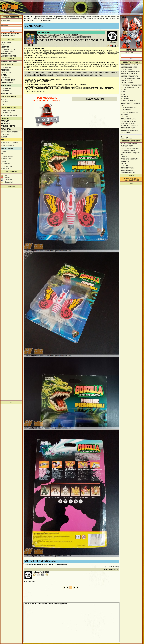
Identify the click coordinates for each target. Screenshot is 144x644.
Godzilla (67, 37)
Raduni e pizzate (8, 126)
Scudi (3, 161)
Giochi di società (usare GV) (131, 154)
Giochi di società (128, 128)
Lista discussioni (112, 567)
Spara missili (6, 166)
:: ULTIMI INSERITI (127, 53)
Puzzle (123, 163)
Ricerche (5, 102)
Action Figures (43, 37)
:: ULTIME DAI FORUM (9, 62)
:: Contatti (5, 47)
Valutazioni (6, 73)
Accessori (5, 164)
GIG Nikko (125, 114)
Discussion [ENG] (8, 80)
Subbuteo (125, 161)
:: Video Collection (9, 56)
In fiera (4, 75)
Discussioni (6, 68)
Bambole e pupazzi (128, 101)
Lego (123, 94)
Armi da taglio (7, 156)
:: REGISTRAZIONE (8, 36)
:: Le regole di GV (8, 49)
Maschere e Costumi (129, 159)
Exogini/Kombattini (128, 108)
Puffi (123, 105)
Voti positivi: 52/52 (69, 35)
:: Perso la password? (11, 34)
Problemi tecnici (8, 110)
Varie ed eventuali (9, 115)
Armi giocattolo (128, 123)
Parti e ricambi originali (131, 78)
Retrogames (126, 132)
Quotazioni (6, 78)
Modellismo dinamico (130, 148)
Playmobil (125, 99)
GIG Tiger (124, 117)
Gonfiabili (125, 166)
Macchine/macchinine (130, 112)
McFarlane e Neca (128, 121)
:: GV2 (3, 45)
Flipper (124, 157)
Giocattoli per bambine (130, 103)
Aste (3, 104)
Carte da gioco (127, 146)
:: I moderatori (7, 52)
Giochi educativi (127, 168)
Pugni (3, 151)
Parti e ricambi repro (130, 87)
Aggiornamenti (7, 145)
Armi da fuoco (7, 159)
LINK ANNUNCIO (30, 582)
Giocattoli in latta (128, 119)
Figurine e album (128, 150)
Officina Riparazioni (9, 132)
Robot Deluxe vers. (129, 67)
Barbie (123, 92)
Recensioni (6, 70)
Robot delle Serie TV (129, 65)
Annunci (80, 35)
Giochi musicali (127, 170)
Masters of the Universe (131, 85)
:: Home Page (6, 43)
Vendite (4, 99)
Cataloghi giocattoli (129, 130)
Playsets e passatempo (130, 126)
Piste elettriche (128, 172)
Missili (4, 154)
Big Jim (123, 90)
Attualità (5, 121)
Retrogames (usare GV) (131, 144)
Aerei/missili (126, 110)
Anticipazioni (6, 93)
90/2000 (56, 37)
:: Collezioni (6, 54)
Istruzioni (5, 169)
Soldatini (124, 96)
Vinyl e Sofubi (126, 81)
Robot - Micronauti (129, 74)
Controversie (7, 113)
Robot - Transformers (130, 72)
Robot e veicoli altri (129, 76)
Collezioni (5, 134)
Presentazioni (7, 83)
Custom (4, 137)
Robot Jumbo (126, 69)
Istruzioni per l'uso (9, 143)
